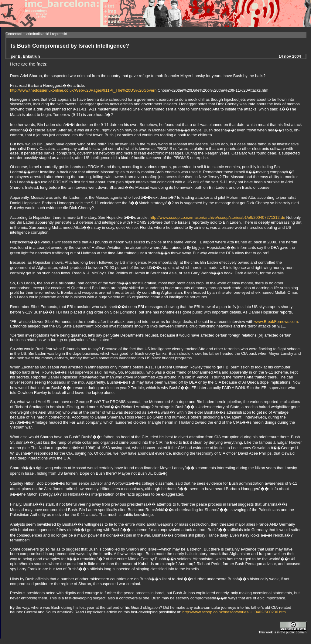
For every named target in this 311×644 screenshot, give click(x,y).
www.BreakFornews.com (276, 322)
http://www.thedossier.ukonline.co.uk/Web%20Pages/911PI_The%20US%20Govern (83, 90)
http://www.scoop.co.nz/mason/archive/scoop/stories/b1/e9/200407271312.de (217, 217)
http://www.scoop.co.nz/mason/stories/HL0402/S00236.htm (234, 612)
